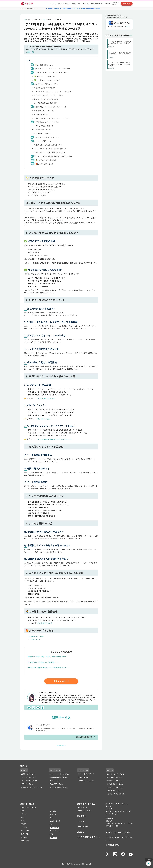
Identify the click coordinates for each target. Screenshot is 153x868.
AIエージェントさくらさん (115, 774)
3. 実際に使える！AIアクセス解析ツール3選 (50, 107)
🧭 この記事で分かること (44, 65)
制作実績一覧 (83, 807)
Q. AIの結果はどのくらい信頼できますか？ (50, 153)
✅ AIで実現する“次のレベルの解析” (47, 80)
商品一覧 (53, 4)
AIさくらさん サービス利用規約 (118, 832)
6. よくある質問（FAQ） (44, 141)
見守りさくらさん (27, 784)
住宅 (51, 824)
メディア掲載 (83, 827)
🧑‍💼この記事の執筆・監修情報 (46, 160)
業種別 (74, 4)
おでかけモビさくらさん (115, 784)
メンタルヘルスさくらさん (59, 787)
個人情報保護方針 (113, 845)
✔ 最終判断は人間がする (43, 130)
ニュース (86, 4)
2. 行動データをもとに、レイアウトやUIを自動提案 (53, 92)
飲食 (51, 817)
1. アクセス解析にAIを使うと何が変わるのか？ (52, 73)
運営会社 (81, 832)
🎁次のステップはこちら (44, 164)
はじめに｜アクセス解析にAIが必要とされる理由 (52, 69)
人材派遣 (24, 827)
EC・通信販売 (54, 827)
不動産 (24, 824)
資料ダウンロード (37, 636)
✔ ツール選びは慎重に (42, 134)
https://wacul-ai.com (46, 398)
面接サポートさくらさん (115, 781)
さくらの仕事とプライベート (89, 837)
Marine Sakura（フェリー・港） (32, 787)
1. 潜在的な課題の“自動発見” (45, 88)
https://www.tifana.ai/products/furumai (54, 439)
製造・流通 (25, 834)
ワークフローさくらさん (115, 787)
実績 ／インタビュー (64, 4)
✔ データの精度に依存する (44, 126)
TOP (22, 9)
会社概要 (107, 4)
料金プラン (82, 816)
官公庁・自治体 (55, 821)
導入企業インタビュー (86, 811)
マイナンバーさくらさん (86, 781)
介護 (23, 811)
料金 (80, 4)
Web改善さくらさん (33, 9)
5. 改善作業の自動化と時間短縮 (45, 103)
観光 (23, 817)
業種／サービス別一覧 (29, 807)
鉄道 (51, 834)
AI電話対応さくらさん (29, 774)
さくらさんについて (97, 4)
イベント (24, 814)
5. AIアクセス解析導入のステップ (47, 137)
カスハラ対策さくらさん (29, 781)
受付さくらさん (83, 777)
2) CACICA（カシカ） (42, 114)
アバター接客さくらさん (86, 774)
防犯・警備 (25, 831)
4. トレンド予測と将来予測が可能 (46, 99)
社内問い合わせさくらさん (59, 777)
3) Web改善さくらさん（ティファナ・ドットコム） (53, 118)
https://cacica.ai (44, 419)
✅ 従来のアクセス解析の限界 (45, 76)
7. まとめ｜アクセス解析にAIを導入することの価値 (53, 156)
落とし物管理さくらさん (115, 777)
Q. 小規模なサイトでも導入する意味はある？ (50, 149)
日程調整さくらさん (113, 791)
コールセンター (55, 831)
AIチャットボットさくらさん (59, 774)
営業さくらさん (55, 781)
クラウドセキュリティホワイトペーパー (119, 839)
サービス (53, 811)
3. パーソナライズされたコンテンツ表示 (49, 95)
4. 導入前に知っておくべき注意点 (47, 122)
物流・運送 (25, 841)
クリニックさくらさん (29, 777)
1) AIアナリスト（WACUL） (44, 111)
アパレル (53, 814)
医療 (23, 821)
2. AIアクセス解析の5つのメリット (47, 84)
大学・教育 (54, 837)
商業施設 (24, 837)
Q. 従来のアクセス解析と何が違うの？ (48, 145)
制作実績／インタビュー (87, 804)
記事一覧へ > (61, 745)
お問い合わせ (35, 639)
